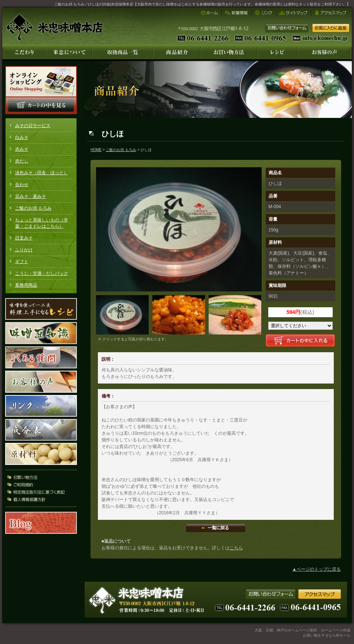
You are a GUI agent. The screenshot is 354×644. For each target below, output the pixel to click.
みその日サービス (33, 126)
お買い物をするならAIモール (327, 635)
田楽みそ (24, 238)
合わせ (22, 185)
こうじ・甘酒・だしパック (42, 273)
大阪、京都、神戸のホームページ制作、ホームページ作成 (302, 630)
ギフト (22, 262)
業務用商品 (26, 285)
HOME (96, 150)
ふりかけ (24, 250)
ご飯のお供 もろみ (33, 208)
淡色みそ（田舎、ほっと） (42, 173)
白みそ (22, 137)
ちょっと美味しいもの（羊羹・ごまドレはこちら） (42, 223)
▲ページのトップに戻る (316, 569)
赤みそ (22, 149)
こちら (236, 548)
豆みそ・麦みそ (31, 196)
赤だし (22, 161)
